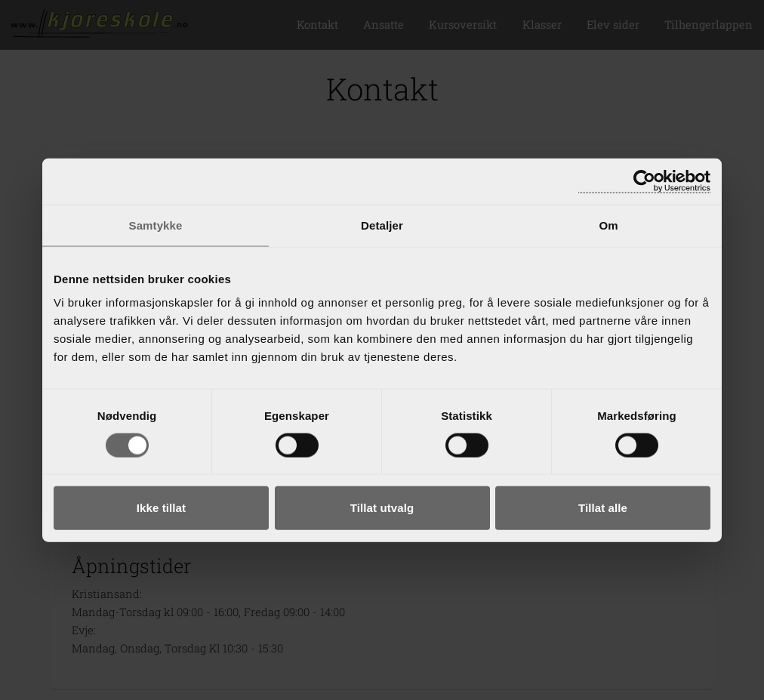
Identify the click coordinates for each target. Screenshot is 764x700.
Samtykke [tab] (156, 225)
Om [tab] (608, 225)
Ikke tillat (161, 508)
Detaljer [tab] (382, 225)
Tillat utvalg (382, 508)
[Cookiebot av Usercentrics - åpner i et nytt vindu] (644, 181)
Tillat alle (603, 508)
